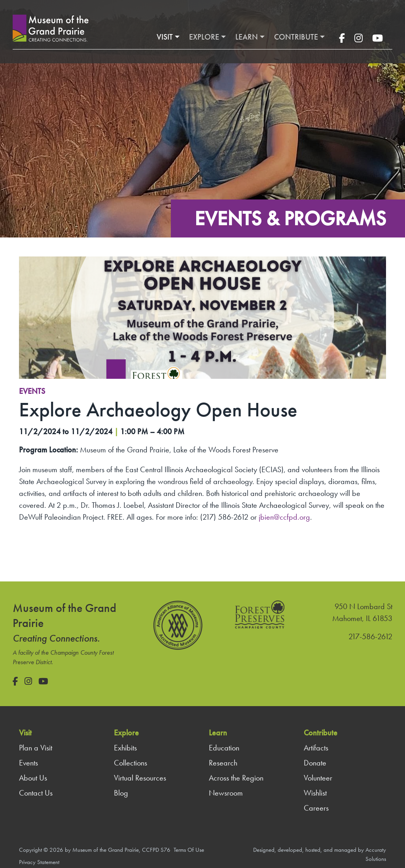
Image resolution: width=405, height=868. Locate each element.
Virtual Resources (140, 778)
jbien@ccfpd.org (284, 517)
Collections (131, 763)
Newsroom (226, 793)
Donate (315, 763)
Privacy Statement (39, 862)
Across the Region (236, 778)
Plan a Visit (36, 748)
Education (224, 748)
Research (223, 763)
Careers (316, 808)
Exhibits (125, 748)
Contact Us (36, 793)
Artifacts (316, 748)
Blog (121, 793)
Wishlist (315, 793)
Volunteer (318, 778)
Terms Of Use (189, 850)
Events (32, 391)
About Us (33, 778)
